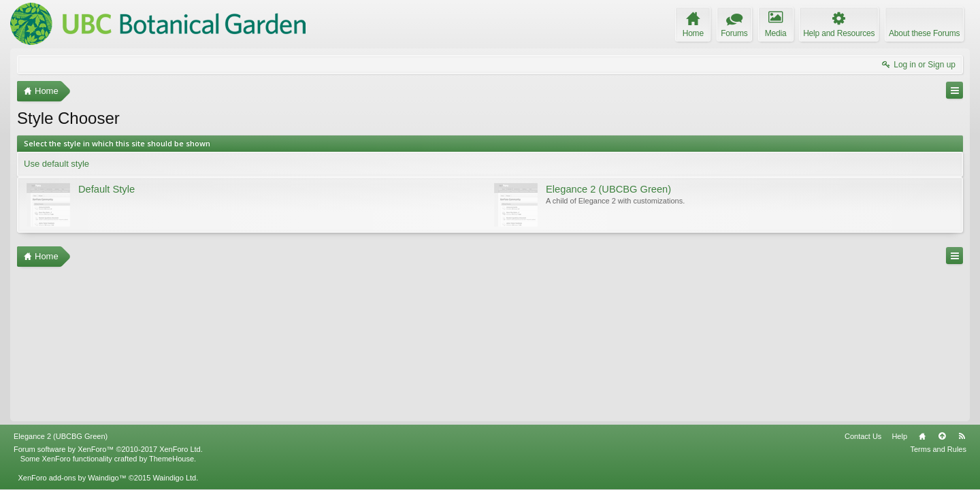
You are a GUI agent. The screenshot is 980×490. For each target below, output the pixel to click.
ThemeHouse (171, 459)
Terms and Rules (938, 449)
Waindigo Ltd (174, 478)
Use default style (56, 164)
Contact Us (863, 436)
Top (942, 436)
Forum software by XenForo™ (108, 449)
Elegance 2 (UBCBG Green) (61, 436)
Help (899, 436)
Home (922, 436)
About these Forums (924, 33)
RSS (962, 436)
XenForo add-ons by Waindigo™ (72, 478)
